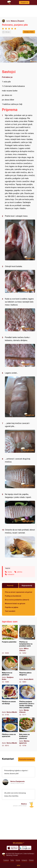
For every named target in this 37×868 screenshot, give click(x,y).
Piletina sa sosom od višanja (10, 700)
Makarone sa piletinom (10, 669)
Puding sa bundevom (13, 596)
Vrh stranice (18, 843)
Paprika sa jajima (12, 607)
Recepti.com (4, 854)
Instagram (24, 860)
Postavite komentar (27, 759)
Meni (18, 865)
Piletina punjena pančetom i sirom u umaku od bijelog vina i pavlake (27, 700)
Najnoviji (10, 585)
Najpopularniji (27, 585)
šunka (10, 572)
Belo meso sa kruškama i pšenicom (27, 732)
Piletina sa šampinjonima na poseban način (27, 640)
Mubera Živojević (18, 21)
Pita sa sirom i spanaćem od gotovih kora (18, 592)
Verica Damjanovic (18, 781)
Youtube (18, 860)
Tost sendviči (10, 611)
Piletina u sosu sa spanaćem (10, 732)
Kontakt (16, 855)
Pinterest (31, 860)
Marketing (9, 855)
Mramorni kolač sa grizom (15, 603)
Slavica (24, 804)
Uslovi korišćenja (28, 854)
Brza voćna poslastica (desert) (17, 600)
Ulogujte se (24, 3)
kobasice (11, 574)
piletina (20, 572)
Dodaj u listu (29, 32)
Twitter (12, 860)
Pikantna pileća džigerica (27, 669)
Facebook (6, 860)
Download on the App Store (13, 848)
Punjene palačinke (10, 640)
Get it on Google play (25, 848)
